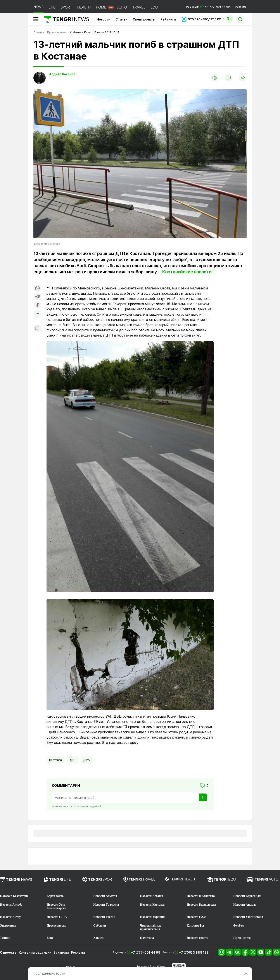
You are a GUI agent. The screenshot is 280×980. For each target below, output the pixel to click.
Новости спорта (198, 938)
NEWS (38, 7)
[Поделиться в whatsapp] (37, 288)
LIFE (52, 7)
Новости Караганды (247, 896)
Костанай (55, 760)
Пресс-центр (242, 938)
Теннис (5, 938)
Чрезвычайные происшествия (151, 927)
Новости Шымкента (201, 896)
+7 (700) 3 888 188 (194, 952)
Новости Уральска (106, 905)
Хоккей (98, 938)
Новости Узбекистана (248, 917)
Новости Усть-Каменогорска (57, 906)
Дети (87, 760)
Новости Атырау (245, 905)
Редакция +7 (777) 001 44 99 (208, 7)
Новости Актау (10, 917)
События (100, 926)
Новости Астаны (152, 896)
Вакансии (61, 952)
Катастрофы (195, 926)
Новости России (104, 917)
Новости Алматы (105, 896)
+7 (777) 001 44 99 (146, 952)
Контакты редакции (35, 952)
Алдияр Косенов (62, 74)
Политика (147, 938)
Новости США (57, 917)
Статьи (122, 19)
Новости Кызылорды (201, 905)
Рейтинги (168, 19)
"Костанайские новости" (187, 272)
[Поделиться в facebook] (37, 305)
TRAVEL (139, 7)
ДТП (73, 760)
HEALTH (84, 7)
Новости (104, 19)
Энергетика (8, 926)
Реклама (241, 7)
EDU (154, 7)
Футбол (238, 926)
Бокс (50, 938)
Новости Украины (153, 917)
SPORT (66, 7)
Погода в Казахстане (14, 896)
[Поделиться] (243, 78)
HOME (101, 7)
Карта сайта (55, 896)
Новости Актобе (11, 905)
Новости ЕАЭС (197, 917)
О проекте (8, 952)
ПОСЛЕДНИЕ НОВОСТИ (49, 974)
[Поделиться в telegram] (37, 297)
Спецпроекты (144, 19)
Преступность (56, 926)
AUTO (122, 7)
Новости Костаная (153, 905)
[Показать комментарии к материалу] (37, 328)
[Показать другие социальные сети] (37, 314)
